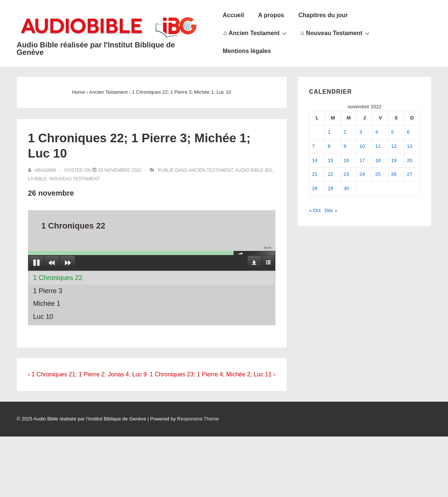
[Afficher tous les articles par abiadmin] (43, 170)
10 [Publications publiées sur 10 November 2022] (362, 146)
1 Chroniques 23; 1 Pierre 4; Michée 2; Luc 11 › (213, 374)
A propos (271, 15)
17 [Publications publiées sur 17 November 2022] (362, 160)
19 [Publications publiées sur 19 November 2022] (394, 160)
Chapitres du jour (323, 15)
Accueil (233, 15)
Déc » (331, 210)
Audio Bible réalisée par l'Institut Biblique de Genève (96, 49)
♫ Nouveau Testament (335, 33)
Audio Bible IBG (254, 170)
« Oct (315, 210)
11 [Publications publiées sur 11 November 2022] (378, 146)
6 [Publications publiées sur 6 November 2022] (408, 132)
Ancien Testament (211, 170)
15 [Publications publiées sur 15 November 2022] (330, 160)
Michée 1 (47, 304)
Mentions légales (247, 51)
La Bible (38, 179)
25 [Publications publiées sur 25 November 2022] (378, 174)
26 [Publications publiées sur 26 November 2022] (394, 174)
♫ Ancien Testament (256, 33)
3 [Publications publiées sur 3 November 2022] (361, 132)
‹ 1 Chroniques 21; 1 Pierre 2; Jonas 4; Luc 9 (87, 374)
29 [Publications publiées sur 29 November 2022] (330, 188)
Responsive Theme (198, 419)
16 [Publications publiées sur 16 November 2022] (346, 160)
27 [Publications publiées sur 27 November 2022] (410, 174)
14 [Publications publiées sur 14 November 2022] (315, 160)
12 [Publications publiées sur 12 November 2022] (394, 146)
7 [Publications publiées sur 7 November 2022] (313, 146)
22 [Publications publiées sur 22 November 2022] (330, 174)
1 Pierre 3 (48, 291)
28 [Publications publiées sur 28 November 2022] (315, 188)
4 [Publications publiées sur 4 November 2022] (376, 132)
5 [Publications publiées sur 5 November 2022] (393, 132)
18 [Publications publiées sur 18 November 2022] (378, 160)
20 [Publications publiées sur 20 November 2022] (410, 160)
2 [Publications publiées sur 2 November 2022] (345, 132)
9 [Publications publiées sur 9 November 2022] (345, 146)
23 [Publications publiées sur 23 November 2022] (346, 174)
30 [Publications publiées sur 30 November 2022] (346, 188)
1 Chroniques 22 (58, 278)
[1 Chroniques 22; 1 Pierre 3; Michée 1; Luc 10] (120, 170)
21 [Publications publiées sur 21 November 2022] (315, 174)
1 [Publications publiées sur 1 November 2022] (329, 132)
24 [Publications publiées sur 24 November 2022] (362, 174)
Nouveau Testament (75, 179)
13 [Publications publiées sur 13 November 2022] (410, 146)
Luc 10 (43, 317)
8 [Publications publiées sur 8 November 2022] (329, 146)
